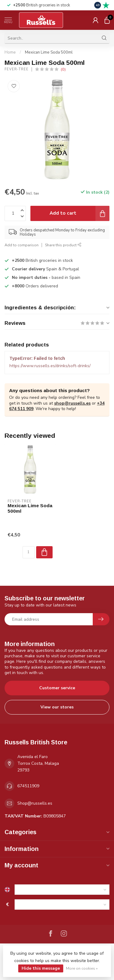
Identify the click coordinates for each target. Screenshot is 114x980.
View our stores (57, 707)
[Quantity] (29, 552)
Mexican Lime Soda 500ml (49, 52)
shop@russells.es (72, 403)
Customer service (57, 688)
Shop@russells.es (35, 803)
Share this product (63, 245)
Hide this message (41, 968)
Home (10, 52)
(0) (63, 69)
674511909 (28, 786)
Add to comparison (22, 245)
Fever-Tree (17, 69)
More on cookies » (82, 968)
